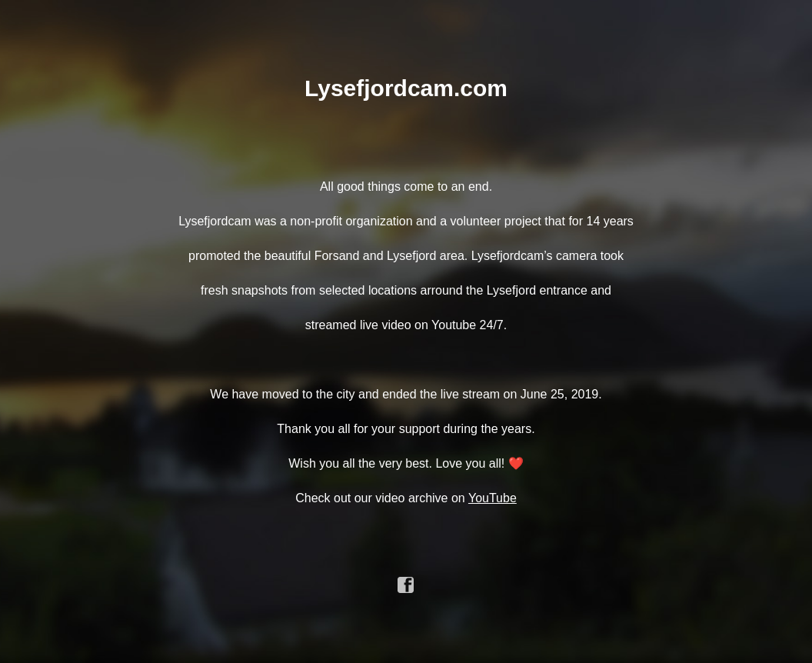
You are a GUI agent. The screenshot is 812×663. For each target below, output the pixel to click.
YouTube (493, 498)
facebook (406, 585)
